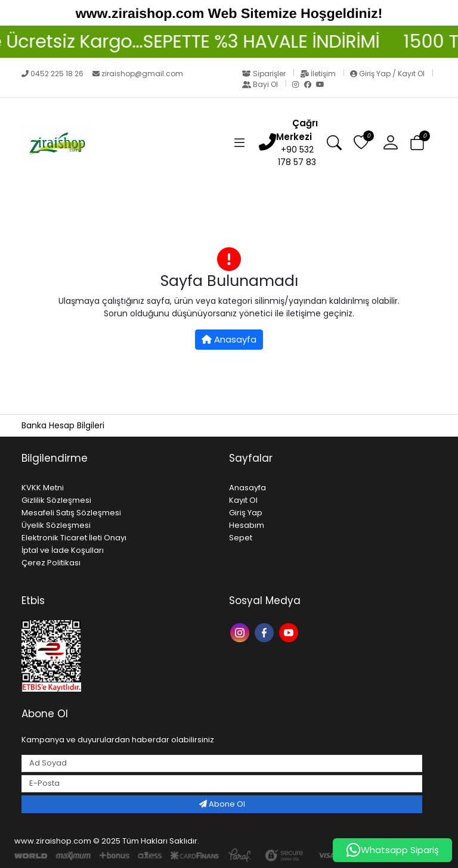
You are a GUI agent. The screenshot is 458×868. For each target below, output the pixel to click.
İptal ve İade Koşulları (63, 550)
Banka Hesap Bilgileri (63, 425)
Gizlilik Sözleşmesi (56, 500)
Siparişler (265, 74)
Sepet (241, 538)
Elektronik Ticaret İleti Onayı (74, 538)
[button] (395, 143)
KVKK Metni (43, 488)
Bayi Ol (261, 84)
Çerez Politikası (51, 563)
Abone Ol (222, 804)
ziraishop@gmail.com (138, 74)
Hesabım (247, 525)
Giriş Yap (246, 513)
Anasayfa (229, 339)
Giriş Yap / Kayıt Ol (388, 74)
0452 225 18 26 (53, 74)
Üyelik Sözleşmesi (56, 525)
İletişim (319, 74)
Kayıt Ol (243, 500)
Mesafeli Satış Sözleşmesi (71, 513)
